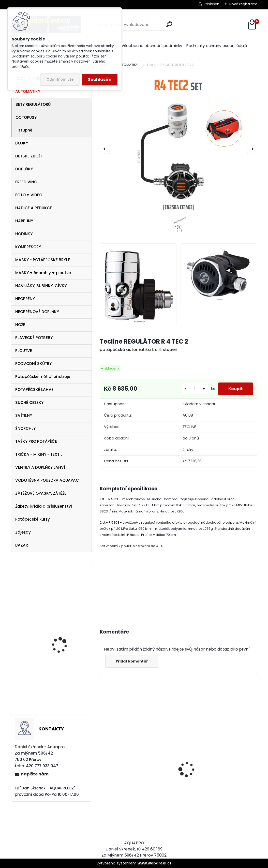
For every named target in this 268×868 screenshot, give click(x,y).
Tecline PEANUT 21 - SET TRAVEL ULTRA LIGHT (65, 675)
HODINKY (24, 234)
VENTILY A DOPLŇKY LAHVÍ (40, 467)
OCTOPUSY (26, 117)
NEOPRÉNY (25, 299)
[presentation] (105, 149)
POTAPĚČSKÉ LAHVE (34, 389)
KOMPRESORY (28, 247)
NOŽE (20, 325)
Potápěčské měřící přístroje (43, 377)
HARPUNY (24, 221)
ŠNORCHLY (25, 428)
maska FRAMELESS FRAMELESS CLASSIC (133, 783)
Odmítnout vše (60, 79)
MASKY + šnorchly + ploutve (43, 273)
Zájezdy (23, 532)
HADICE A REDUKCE (34, 208)
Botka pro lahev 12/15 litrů (63, 629)
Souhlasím (100, 79)
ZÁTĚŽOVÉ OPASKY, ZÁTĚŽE (41, 493)
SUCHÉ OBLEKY (29, 402)
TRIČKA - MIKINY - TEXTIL (39, 454)
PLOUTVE (24, 351)
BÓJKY (22, 143)
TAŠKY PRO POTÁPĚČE (36, 441)
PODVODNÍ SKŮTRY (33, 364)
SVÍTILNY (24, 415)
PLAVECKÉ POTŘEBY (34, 338)
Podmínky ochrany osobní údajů (217, 46)
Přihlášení (212, 4)
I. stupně (24, 130)
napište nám (35, 774)
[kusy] (195, 389)
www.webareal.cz (155, 863)
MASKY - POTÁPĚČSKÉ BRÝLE (43, 260)
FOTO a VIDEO (29, 195)
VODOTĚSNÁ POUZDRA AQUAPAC (47, 480)
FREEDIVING (26, 182)
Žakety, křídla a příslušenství (44, 506)
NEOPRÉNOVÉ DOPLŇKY (37, 312)
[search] (169, 24)
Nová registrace (243, 4)
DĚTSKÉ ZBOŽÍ (28, 156)
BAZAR (22, 545)
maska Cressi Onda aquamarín (62, 592)
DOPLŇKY (24, 169)
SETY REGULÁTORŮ (33, 104)
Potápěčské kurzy (33, 519)
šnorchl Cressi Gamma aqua (213, 809)
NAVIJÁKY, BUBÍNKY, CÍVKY (41, 286)
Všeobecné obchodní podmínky (152, 46)
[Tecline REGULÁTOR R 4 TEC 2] (179, 149)
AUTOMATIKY (28, 91)
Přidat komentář (132, 661)
